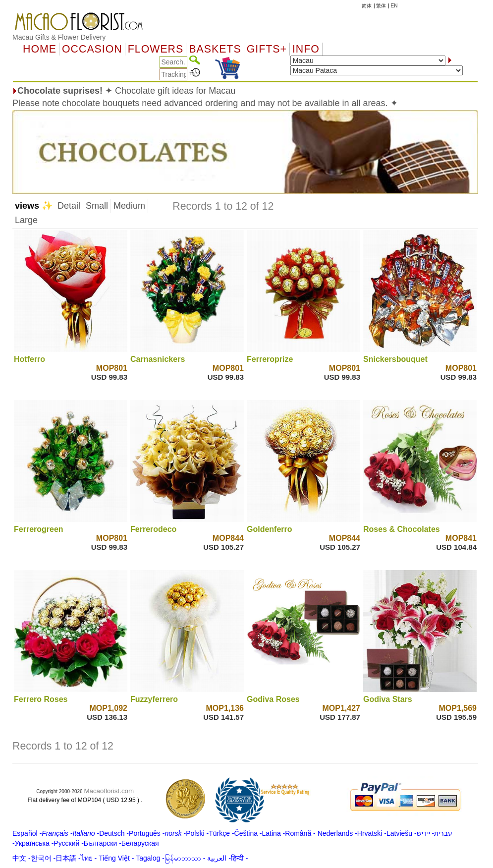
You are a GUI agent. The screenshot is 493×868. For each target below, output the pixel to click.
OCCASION (92, 49)
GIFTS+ (267, 49)
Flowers (156, 49)
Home (40, 49)
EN (394, 6)
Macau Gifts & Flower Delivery (59, 37)
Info (306, 49)
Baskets (215, 49)
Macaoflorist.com (109, 791)
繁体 (381, 6)
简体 (367, 6)
